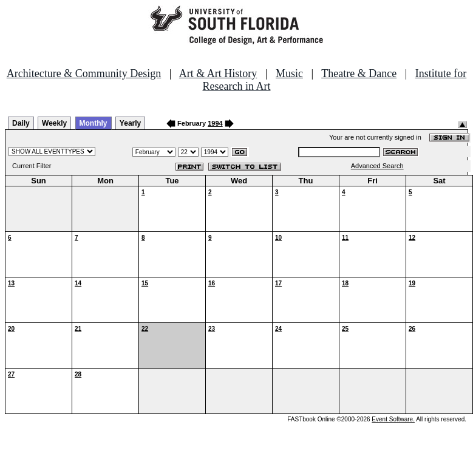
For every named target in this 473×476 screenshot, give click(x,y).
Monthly (94, 123)
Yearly (130, 123)
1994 (215, 123)
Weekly (54, 123)
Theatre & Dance (359, 73)
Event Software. (393, 419)
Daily (21, 123)
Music (289, 73)
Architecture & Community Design (84, 73)
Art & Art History (218, 73)
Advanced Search (377, 166)
